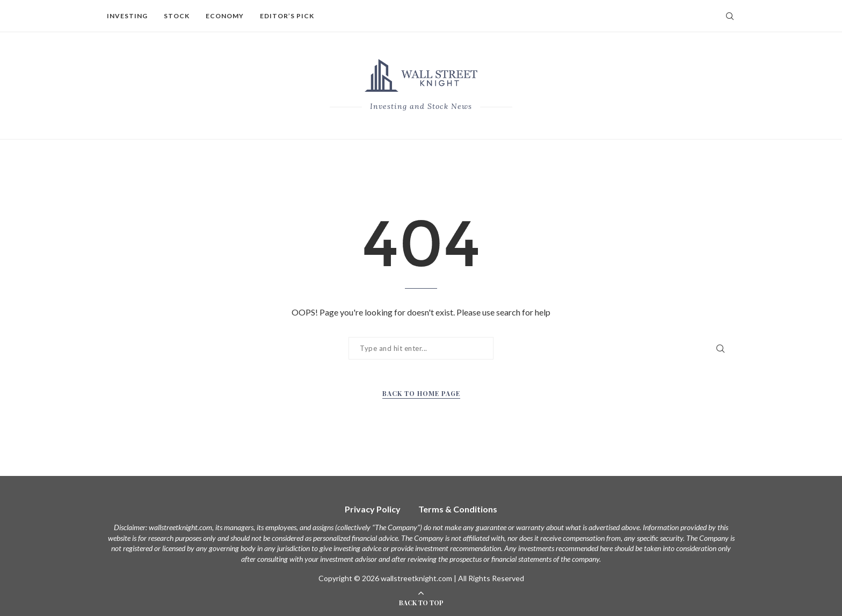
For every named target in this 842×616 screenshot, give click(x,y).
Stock (177, 16)
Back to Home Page (421, 393)
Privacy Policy (373, 509)
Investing (127, 16)
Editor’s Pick (287, 16)
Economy (225, 16)
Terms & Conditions (458, 509)
